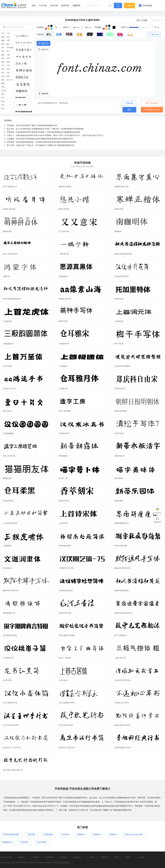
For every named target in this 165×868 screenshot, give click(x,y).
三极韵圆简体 (8, 344)
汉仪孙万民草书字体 (122, 680)
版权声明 (49, 857)
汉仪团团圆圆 (8, 433)
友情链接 (63, 857)
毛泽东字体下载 (65, 613)
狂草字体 (97, 834)
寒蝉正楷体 (119, 209)
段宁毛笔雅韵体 (121, 635)
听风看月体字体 (9, 209)
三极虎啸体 (7, 546)
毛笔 (3, 69)
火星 (8, 73)
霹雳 (3, 55)
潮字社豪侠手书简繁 (67, 635)
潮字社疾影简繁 (121, 546)
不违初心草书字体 (122, 703)
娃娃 (3, 58)
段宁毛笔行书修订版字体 (13, 770)
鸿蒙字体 (6, 276)
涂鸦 (8, 62)
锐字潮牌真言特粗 (10, 635)
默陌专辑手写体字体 (11, 591)
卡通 (3, 87)
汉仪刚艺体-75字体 (66, 568)
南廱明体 (118, 231)
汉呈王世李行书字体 (11, 725)
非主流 (4, 91)
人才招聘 (91, 857)
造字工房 (10, 80)
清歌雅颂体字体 (9, 613)
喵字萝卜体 (63, 478)
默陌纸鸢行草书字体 (122, 725)
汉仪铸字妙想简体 (66, 591)
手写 (3, 66)
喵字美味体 (119, 478)
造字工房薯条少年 (10, 187)
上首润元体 (119, 321)
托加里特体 (119, 299)
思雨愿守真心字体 (122, 187)
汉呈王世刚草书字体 (67, 703)
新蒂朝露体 (63, 456)
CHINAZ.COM (27, 862)
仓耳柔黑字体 (8, 501)
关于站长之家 (6, 857)
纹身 (8, 76)
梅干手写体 (119, 344)
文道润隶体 (7, 568)
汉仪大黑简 (42, 842)
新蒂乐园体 (119, 501)
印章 (8, 58)
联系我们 (22, 857)
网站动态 (105, 857)
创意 (8, 69)
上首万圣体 (7, 366)
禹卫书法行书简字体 (67, 748)
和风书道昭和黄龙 (122, 591)
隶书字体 (25, 842)
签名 (8, 44)
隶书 (3, 108)
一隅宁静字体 (64, 254)
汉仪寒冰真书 (64, 433)
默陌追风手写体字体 (122, 568)
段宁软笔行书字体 (66, 725)
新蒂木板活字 (120, 456)
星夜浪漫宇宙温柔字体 (123, 613)
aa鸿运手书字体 (9, 389)
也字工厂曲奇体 (65, 658)
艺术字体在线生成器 (11, 834)
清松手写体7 (119, 433)
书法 (3, 33)
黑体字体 (81, 834)
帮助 (117, 857)
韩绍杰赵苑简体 (65, 546)
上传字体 (141, 857)
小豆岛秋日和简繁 (10, 523)
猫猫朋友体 (7, 478)
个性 (8, 66)
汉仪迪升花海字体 (122, 276)
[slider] (145, 27)
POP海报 (10, 48)
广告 (8, 33)
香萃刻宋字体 (64, 501)
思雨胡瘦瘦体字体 (122, 523)
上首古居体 (63, 680)
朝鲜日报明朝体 (121, 411)
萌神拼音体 (7, 231)
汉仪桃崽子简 (8, 658)
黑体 (3, 62)
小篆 (8, 55)
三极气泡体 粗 (120, 658)
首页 (34, 6)
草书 (3, 98)
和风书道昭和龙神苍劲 (123, 254)
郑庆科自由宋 (120, 389)
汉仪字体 (65, 834)
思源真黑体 (63, 276)
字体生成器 (48, 834)
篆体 (3, 101)
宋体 (3, 51)
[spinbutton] (156, 27)
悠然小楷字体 (64, 209)
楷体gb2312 (8, 842)
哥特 (3, 94)
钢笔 (3, 44)
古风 (3, 76)
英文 (8, 51)
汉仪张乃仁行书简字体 (12, 748)
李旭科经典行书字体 (122, 748)
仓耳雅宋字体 (64, 344)
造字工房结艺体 (9, 456)
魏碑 (3, 40)
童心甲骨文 (7, 411)
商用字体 (65, 6)
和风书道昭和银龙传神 (12, 299)
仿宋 (3, 48)
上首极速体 (63, 366)
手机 (3, 73)
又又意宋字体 (64, 231)
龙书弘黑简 (7, 680)
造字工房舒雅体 (65, 411)
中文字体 (43, 6)
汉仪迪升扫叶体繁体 (122, 366)
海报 (3, 37)
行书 (3, 105)
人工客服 (142, 20)
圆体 (3, 83)
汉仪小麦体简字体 (10, 703)
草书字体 (113, 834)
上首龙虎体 (7, 321)
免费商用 (76, 6)
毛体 (3, 80)
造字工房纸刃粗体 (10, 254)
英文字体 (54, 6)
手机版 (128, 857)
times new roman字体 (134, 834)
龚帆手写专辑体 (65, 187)
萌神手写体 (63, 321)
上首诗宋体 (63, 523)
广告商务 (35, 857)
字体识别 (129, 6)
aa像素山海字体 (65, 299)
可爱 (8, 40)
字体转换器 (145, 6)
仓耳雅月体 (63, 389)
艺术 (8, 37)
